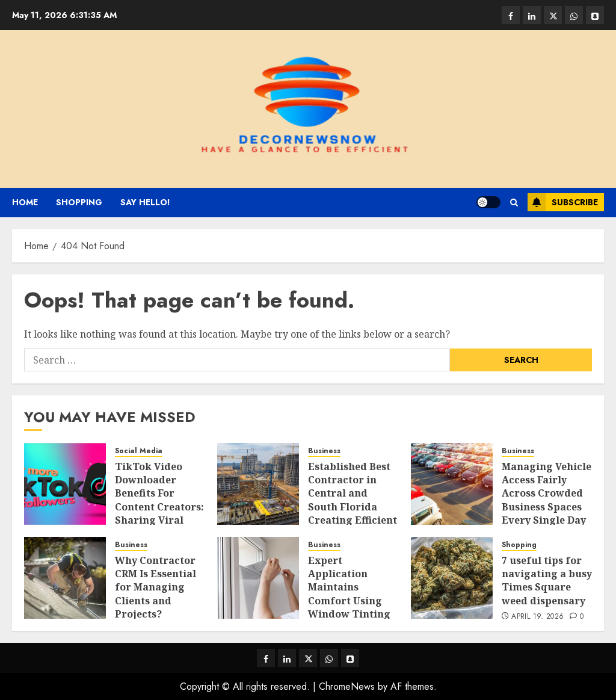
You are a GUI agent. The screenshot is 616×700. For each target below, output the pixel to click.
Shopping (79, 202)
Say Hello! (145, 202)
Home (25, 202)
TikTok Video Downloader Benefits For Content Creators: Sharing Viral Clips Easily (159, 500)
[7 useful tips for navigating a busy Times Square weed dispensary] (452, 578)
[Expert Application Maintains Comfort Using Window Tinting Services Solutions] (258, 578)
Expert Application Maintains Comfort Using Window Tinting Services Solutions (349, 601)
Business (324, 451)
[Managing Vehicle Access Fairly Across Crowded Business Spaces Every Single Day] (452, 484)
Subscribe (563, 202)
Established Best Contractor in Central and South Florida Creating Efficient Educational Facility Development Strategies (353, 520)
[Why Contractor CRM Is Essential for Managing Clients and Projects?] (65, 578)
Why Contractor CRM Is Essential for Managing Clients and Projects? (156, 587)
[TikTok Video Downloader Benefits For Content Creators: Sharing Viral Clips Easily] (65, 484)
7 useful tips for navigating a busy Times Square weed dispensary (547, 581)
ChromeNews (347, 686)
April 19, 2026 (537, 617)
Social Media (139, 451)
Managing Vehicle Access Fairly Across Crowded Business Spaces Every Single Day (547, 494)
